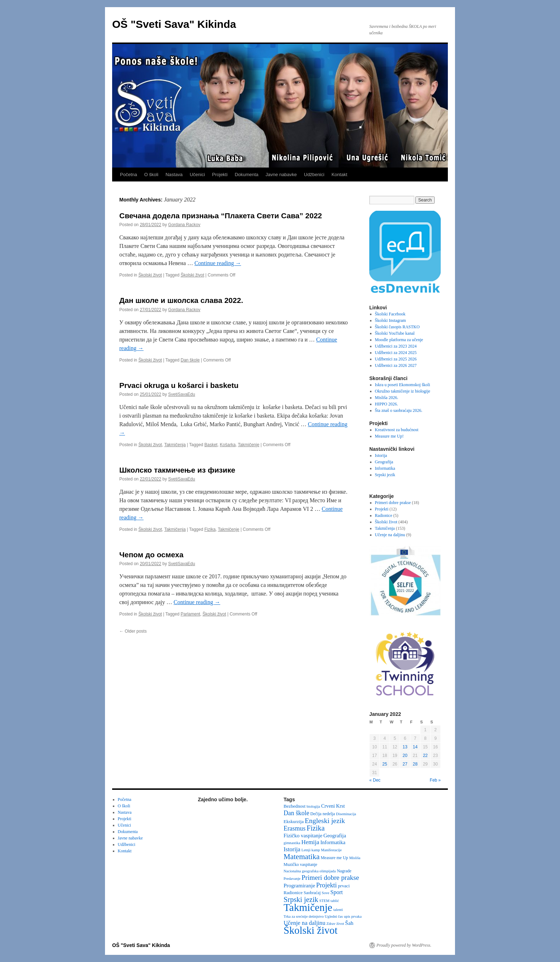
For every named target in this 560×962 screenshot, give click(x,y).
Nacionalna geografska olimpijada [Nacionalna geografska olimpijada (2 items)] (310, 871)
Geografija (384, 462)
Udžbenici (314, 175)
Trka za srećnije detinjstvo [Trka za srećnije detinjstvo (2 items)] (304, 916)
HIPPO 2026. (387, 404)
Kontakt (339, 175)
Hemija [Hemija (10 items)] (310, 842)
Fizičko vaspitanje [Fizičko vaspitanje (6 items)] (303, 836)
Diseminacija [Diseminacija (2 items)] (346, 814)
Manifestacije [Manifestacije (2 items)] (331, 850)
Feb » (435, 780)
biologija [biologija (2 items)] (313, 806)
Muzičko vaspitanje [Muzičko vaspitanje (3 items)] (300, 864)
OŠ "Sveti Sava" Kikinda (174, 24)
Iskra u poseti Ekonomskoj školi (403, 385)
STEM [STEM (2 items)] (324, 901)
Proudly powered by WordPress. (404, 945)
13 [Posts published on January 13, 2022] (405, 747)
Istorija (381, 455)
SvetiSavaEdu (182, 394)
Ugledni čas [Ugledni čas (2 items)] (334, 916)
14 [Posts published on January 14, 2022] (415, 747)
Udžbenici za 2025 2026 (396, 359)
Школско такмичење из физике (177, 470)
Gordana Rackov (184, 225)
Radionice (384, 515)
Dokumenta (246, 175)
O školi (151, 175)
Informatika (385, 468)
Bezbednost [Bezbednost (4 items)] (294, 806)
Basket (211, 445)
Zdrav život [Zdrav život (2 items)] (335, 924)
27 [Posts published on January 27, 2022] (405, 764)
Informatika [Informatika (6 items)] (333, 842)
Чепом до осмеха (151, 555)
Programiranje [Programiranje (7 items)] (299, 885)
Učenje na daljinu (390, 535)
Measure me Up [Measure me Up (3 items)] (334, 858)
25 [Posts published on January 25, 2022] (384, 764)
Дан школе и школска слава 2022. (181, 300)
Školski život (150, 275)
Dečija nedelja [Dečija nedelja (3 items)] (323, 814)
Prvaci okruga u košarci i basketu (179, 385)
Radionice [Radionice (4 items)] (293, 893)
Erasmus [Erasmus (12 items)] (294, 828)
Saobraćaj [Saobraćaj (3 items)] (312, 893)
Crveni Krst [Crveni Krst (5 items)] (333, 806)
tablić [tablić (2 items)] (335, 901)
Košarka (228, 445)
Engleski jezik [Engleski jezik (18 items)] (325, 821)
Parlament (191, 614)
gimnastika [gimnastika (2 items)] (292, 843)
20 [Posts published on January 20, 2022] (405, 756)
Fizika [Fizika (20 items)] (316, 828)
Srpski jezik (385, 475)
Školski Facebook (390, 314)
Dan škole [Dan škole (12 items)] (296, 813)
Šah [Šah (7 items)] (349, 923)
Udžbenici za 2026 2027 (396, 365)
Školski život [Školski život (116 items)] (311, 930)
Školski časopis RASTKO (397, 327)
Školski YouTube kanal (395, 333)
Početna (129, 175)
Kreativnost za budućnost (397, 430)
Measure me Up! (389, 436)
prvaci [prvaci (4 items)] (344, 886)
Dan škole (190, 360)
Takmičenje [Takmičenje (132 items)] (308, 907)
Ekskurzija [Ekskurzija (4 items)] (294, 821)
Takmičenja (175, 445)
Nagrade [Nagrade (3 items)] (344, 871)
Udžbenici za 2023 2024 (396, 346)
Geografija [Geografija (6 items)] (335, 836)
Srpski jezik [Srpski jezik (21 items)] (301, 899)
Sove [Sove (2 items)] (326, 893)
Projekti (220, 175)
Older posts (133, 631)
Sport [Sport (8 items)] (337, 892)
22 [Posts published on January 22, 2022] (425, 756)
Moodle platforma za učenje (399, 340)
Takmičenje (249, 445)
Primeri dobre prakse (393, 503)
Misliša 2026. (387, 398)
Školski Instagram (391, 320)
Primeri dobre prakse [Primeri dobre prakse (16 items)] (330, 878)
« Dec (375, 780)
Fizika (210, 529)
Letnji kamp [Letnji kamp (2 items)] (311, 850)
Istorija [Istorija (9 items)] (292, 849)
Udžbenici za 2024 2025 (396, 353)
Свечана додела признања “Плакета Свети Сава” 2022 (221, 216)
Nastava (174, 175)
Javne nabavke (281, 175)
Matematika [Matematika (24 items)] (302, 857)
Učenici (197, 175)
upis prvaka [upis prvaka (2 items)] (353, 916)
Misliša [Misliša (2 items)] (355, 858)
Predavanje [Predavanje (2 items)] (292, 879)
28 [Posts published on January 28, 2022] (415, 764)
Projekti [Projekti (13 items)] (326, 885)
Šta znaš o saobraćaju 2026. (399, 410)
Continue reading (218, 263)
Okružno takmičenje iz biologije (403, 391)
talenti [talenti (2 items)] (338, 910)
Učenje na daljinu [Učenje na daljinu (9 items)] (304, 923)
